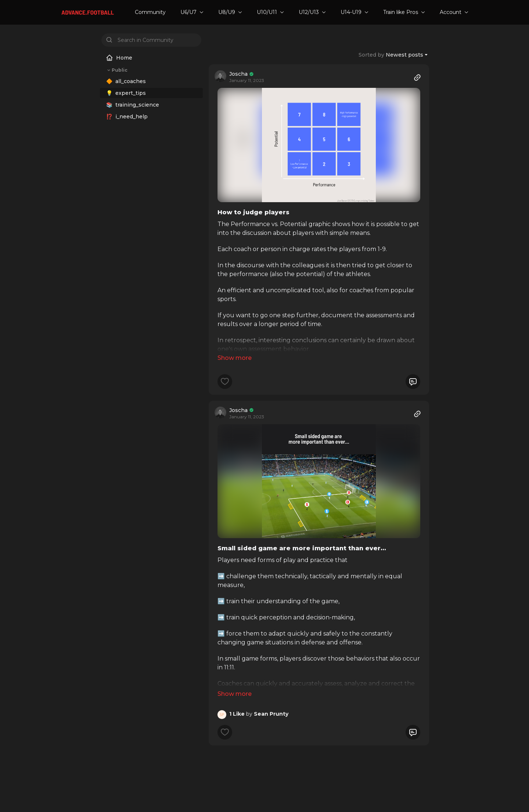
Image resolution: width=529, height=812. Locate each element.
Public (117, 70)
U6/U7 (192, 12)
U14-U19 (355, 12)
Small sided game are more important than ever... (302, 548)
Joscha (238, 74)
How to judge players (253, 212)
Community (150, 12)
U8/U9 (230, 12)
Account (454, 12)
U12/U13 (312, 12)
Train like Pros (404, 12)
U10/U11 (270, 12)
